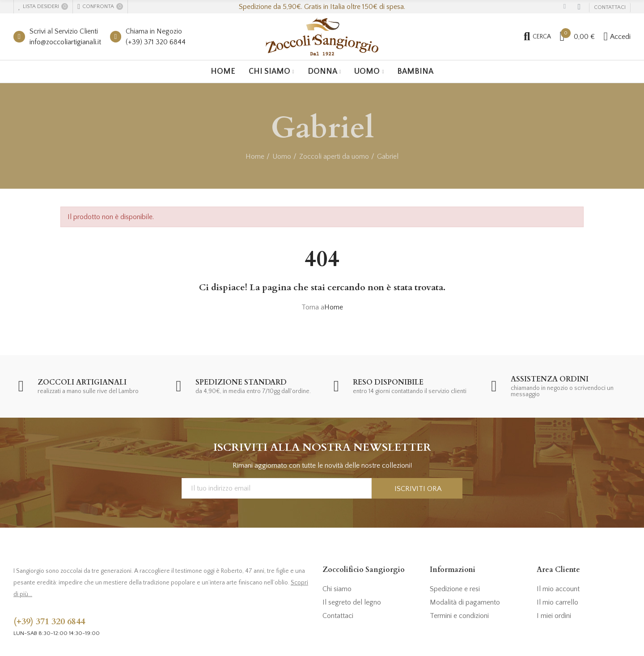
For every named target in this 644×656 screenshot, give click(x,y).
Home (334, 307)
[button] (610, 8)
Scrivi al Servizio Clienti (64, 31)
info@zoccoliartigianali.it (65, 42)
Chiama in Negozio (154, 31)
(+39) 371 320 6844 (156, 42)
